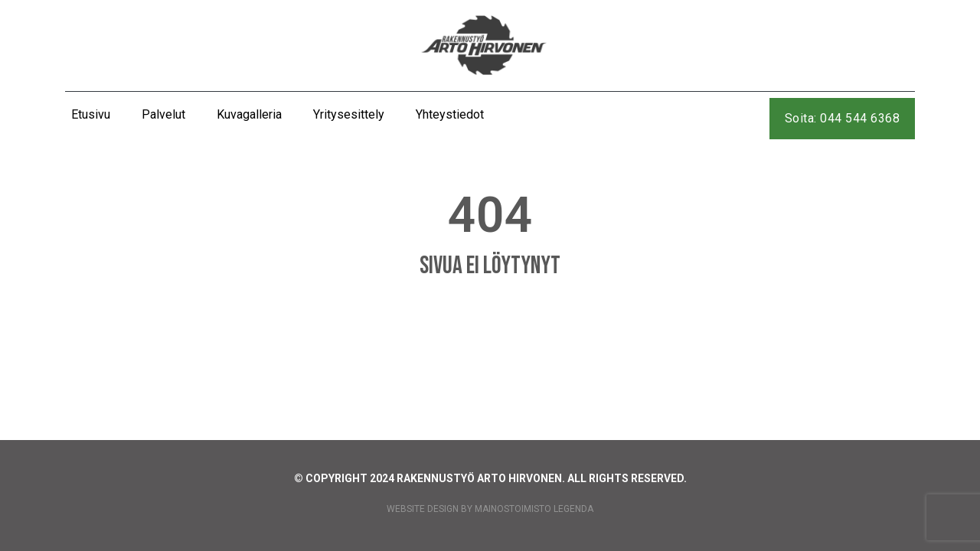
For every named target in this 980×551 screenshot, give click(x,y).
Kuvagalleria (249, 114)
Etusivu (91, 114)
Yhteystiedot (450, 114)
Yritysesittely (349, 114)
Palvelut (163, 114)
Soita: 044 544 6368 (843, 118)
